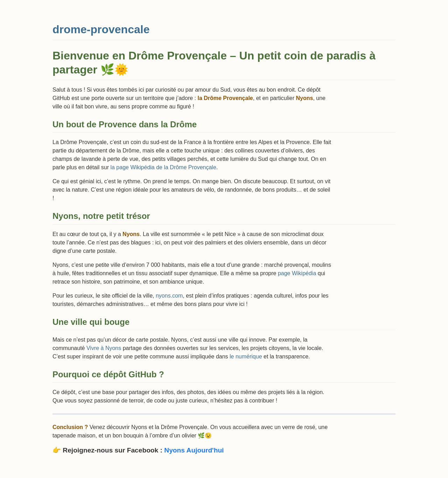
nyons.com (169, 296)
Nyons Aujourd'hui (194, 450)
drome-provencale (101, 29)
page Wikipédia (297, 273)
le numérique (246, 356)
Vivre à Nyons (104, 348)
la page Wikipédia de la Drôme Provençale (163, 167)
